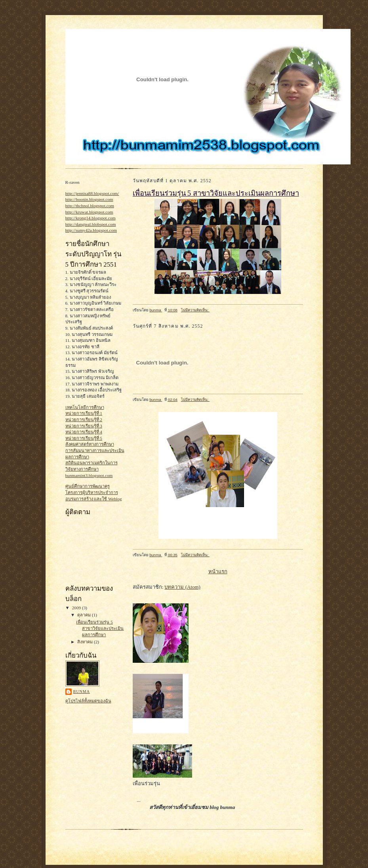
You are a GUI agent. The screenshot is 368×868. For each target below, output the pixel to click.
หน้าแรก (218, 571)
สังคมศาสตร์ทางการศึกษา (90, 444)
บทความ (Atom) (182, 587)
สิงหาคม (86, 642)
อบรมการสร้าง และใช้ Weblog (94, 499)
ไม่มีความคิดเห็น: (195, 310)
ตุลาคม (85, 615)
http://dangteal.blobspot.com (91, 224)
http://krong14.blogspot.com (91, 218)
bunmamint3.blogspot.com (89, 475)
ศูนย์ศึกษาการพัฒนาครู (88, 486)
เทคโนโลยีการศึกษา (85, 407)
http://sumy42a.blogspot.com (91, 230)
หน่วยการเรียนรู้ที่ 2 (84, 420)
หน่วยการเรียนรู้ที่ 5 (84, 438)
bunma (82, 692)
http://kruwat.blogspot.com (89, 212)
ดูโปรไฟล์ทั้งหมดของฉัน (88, 701)
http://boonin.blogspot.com (89, 199)
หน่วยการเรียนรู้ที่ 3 (84, 426)
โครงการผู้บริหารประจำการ (92, 492)
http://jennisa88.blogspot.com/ (92, 193)
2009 (77, 608)
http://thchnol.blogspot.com (90, 206)
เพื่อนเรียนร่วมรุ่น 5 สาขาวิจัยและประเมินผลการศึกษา (100, 628)
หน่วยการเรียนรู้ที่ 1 (84, 413)
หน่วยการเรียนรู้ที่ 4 (84, 432)
